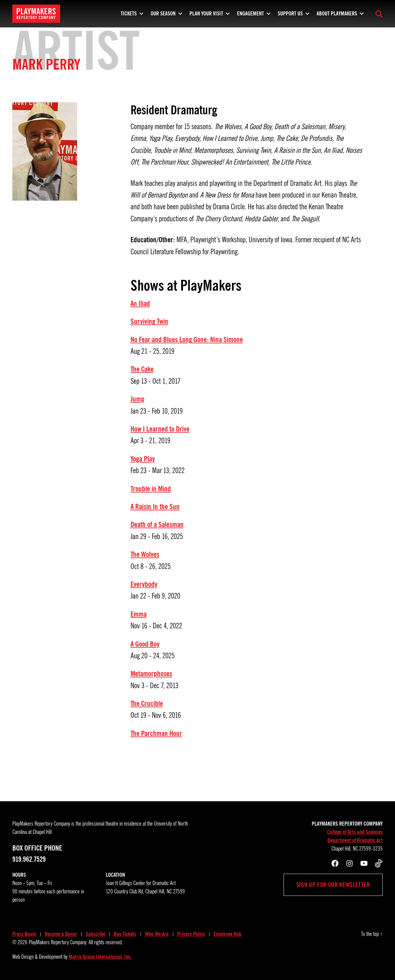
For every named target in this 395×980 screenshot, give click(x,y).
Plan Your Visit (206, 12)
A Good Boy (145, 644)
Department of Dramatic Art (355, 840)
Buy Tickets (125, 934)
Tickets (129, 12)
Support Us (290, 12)
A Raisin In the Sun (155, 507)
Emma (139, 614)
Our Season (163, 12)
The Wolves (145, 554)
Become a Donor (61, 934)
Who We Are (157, 934)
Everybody (144, 584)
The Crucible (147, 704)
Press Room (24, 934)
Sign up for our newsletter (333, 885)
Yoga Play (143, 459)
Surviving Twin (149, 321)
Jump (137, 399)
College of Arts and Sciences (355, 832)
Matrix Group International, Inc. (100, 957)
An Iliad (140, 304)
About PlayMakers (337, 12)
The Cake (142, 369)
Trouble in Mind (151, 489)
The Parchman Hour (156, 733)
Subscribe (96, 934)
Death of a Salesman (157, 525)
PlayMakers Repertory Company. (58, 942)
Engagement (250, 12)
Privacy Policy (191, 934)
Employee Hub (227, 934)
